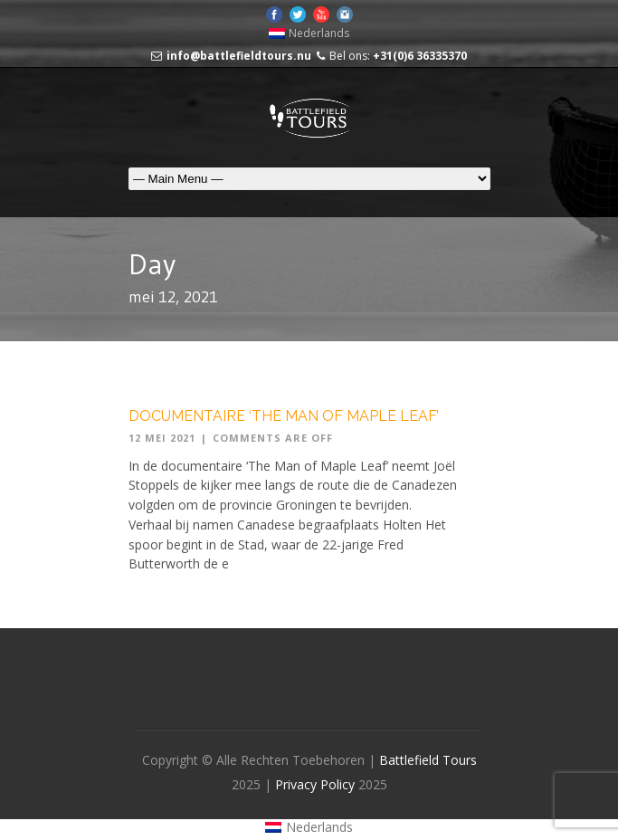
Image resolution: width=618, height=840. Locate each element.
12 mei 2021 (162, 438)
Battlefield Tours (428, 760)
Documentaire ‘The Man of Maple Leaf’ (284, 416)
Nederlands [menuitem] (319, 33)
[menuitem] (309, 33)
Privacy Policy (317, 784)
